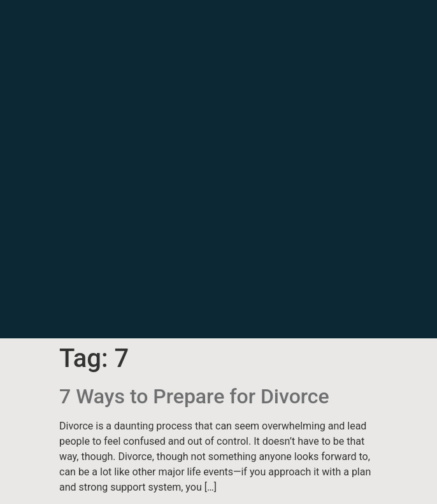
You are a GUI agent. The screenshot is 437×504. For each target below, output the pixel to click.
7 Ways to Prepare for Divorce (194, 396)
